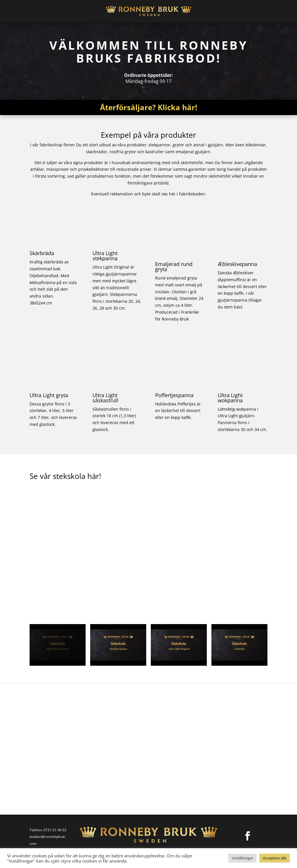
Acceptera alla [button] (275, 858)
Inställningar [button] (242, 858)
